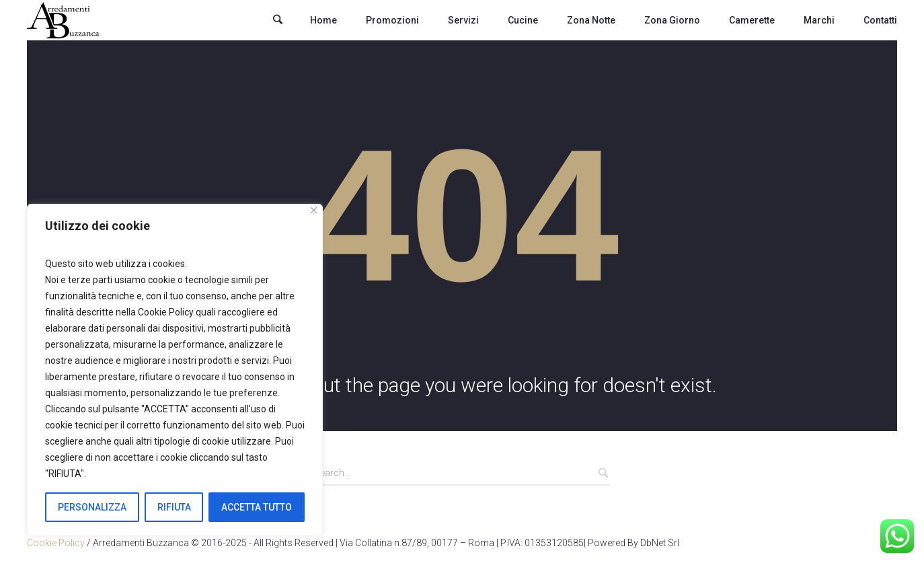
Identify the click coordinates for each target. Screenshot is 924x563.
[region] (175, 370)
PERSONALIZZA (92, 507)
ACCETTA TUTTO (257, 507)
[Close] (314, 210)
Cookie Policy (56, 543)
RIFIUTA (174, 507)
